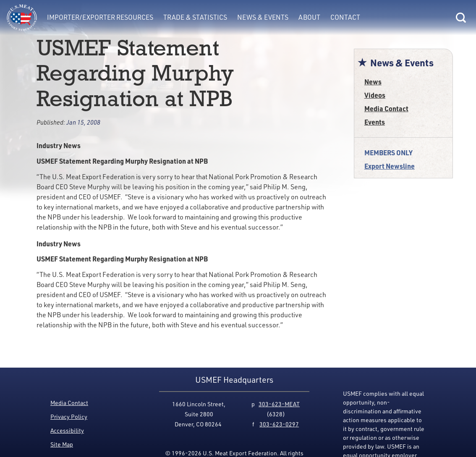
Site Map (62, 444)
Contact (345, 17)
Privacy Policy (69, 417)
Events (375, 122)
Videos (375, 95)
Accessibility (67, 430)
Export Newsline (390, 166)
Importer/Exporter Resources (100, 17)
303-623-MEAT (279, 404)
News (373, 82)
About (309, 17)
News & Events (263, 17)
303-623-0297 (279, 424)
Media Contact (386, 108)
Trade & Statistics (195, 17)
